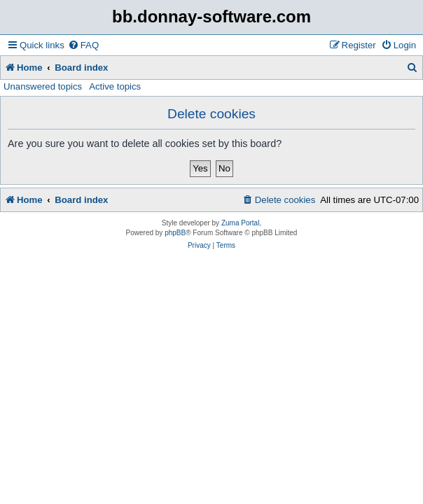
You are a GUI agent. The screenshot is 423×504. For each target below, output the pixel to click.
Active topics (115, 86)
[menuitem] (83, 45)
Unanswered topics (43, 86)
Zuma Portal (240, 223)
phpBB (175, 233)
